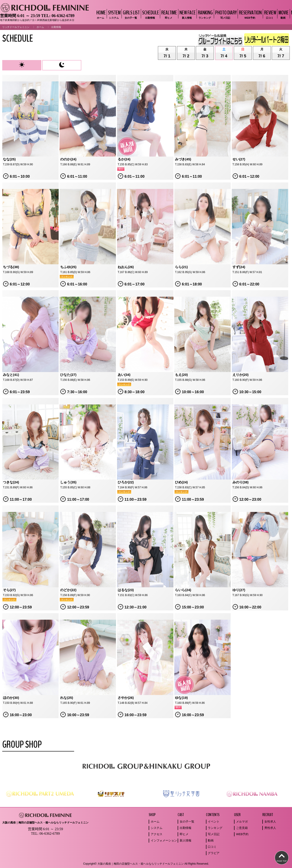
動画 (211, 840)
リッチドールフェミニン (16, 27)
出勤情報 (186, 828)
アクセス (157, 834)
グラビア (214, 853)
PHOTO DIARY (225, 14)
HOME (101, 14)
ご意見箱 (242, 828)
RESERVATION (250, 14)
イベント (214, 822)
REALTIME (169, 14)
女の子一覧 (187, 822)
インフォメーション (164, 840)
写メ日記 (214, 834)
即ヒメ (184, 834)
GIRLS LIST (131, 14)
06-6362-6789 (63, 16)
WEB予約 (242, 834)
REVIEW (270, 14)
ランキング (215, 828)
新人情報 (186, 840)
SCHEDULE (150, 14)
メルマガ (242, 822)
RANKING (205, 14)
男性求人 (270, 828)
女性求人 (270, 822)
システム (157, 828)
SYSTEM (114, 14)
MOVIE (283, 14)
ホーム (40, 27)
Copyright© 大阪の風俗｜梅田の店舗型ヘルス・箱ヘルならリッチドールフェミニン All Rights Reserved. (146, 864)
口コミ (212, 847)
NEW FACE (187, 14)
